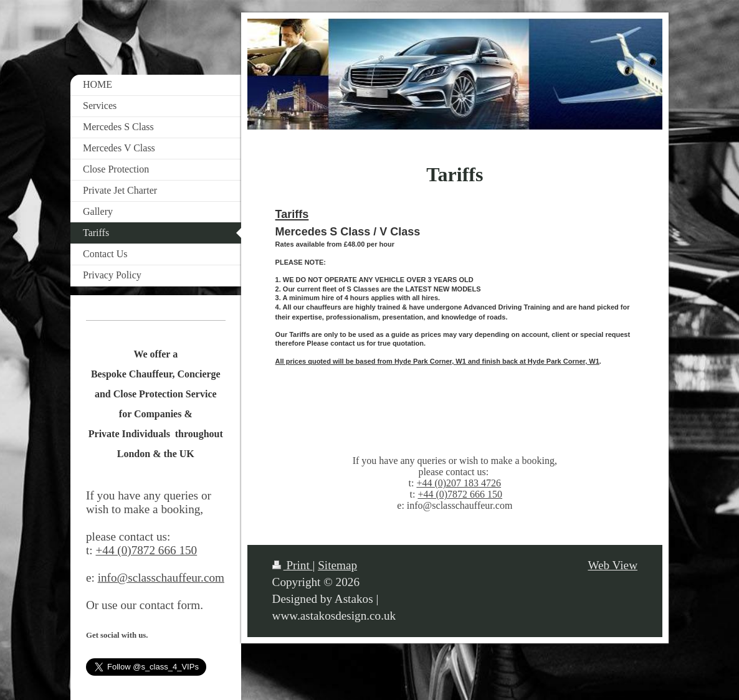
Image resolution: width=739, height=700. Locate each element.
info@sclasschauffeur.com (161, 578)
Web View (613, 565)
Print (293, 565)
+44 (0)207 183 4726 (459, 483)
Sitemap (337, 565)
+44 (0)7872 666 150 (460, 494)
